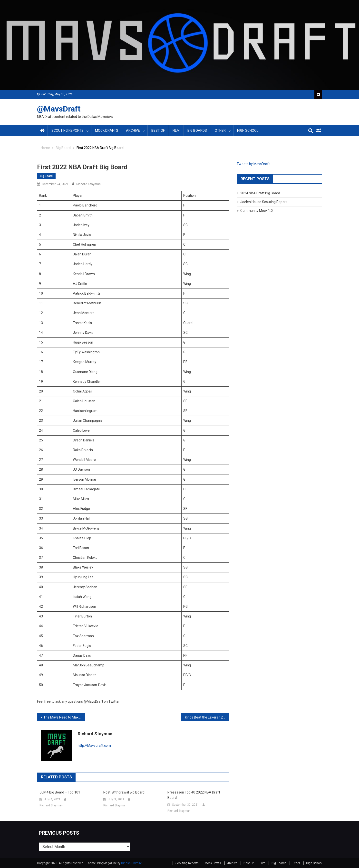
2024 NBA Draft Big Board (260, 193)
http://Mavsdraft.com (94, 746)
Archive (133, 131)
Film (176, 131)
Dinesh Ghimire (131, 863)
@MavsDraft (59, 109)
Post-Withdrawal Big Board (124, 792)
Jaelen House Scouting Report (264, 202)
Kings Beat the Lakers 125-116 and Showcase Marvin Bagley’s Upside (207, 717)
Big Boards (197, 131)
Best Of (158, 131)
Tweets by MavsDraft (253, 164)
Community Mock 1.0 (257, 211)
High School (248, 131)
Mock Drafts (107, 131)
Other (220, 131)
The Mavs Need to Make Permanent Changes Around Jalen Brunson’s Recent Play (64, 717)
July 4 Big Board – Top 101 (60, 792)
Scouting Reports (68, 131)
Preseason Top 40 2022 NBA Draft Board (194, 795)
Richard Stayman (88, 184)
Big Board (46, 176)
